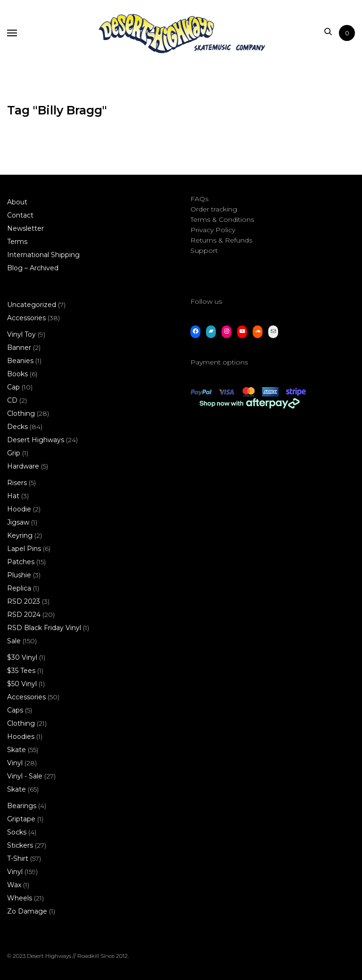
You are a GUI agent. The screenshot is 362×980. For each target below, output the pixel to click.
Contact (20, 215)
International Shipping (43, 255)
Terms (17, 242)
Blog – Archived (33, 268)
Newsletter (25, 228)
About (17, 202)
